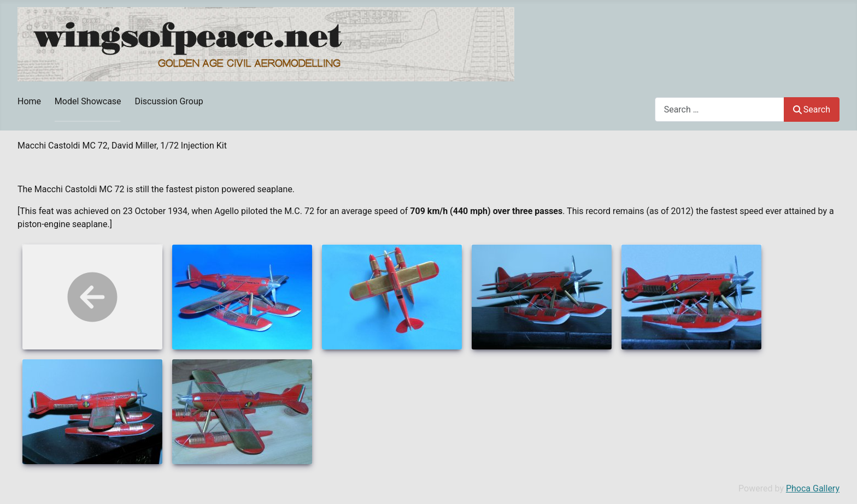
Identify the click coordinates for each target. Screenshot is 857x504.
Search (812, 109)
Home (29, 101)
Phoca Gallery (813, 488)
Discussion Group (169, 101)
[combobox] (720, 109)
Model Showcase (88, 101)
